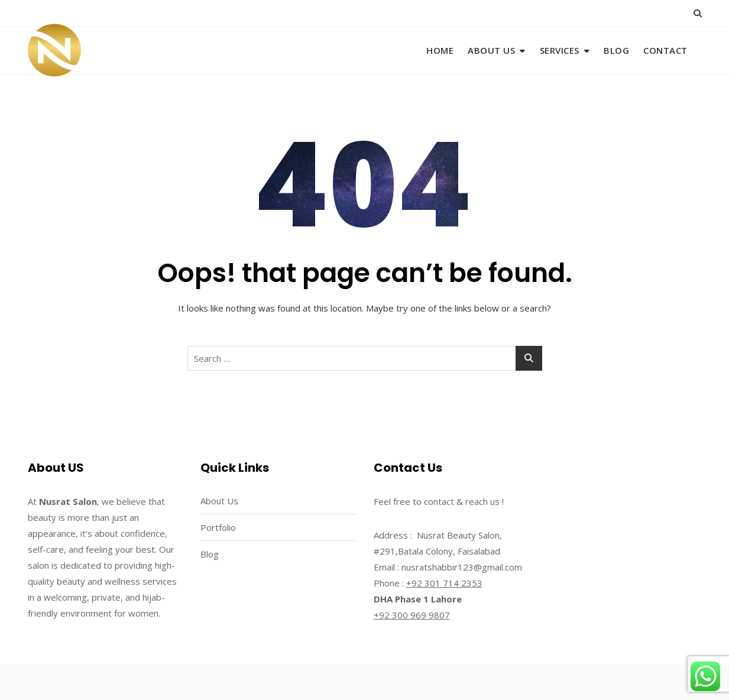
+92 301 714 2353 (444, 583)
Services (560, 50)
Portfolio (218, 527)
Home (440, 50)
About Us (491, 50)
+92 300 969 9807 (412, 615)
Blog (616, 50)
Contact (665, 50)
